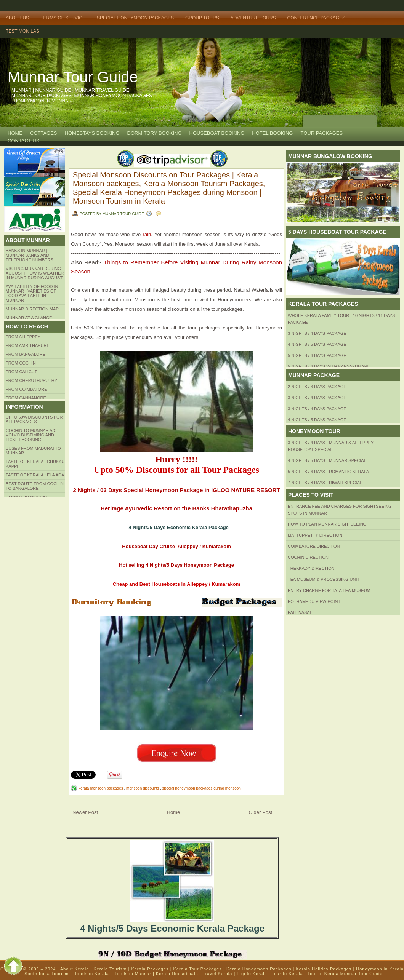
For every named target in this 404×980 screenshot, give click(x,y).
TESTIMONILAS (22, 31)
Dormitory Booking (155, 133)
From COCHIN (21, 363)
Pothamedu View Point (314, 601)
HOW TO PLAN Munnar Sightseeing (327, 524)
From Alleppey (23, 337)
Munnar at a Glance (29, 318)
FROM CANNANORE (26, 398)
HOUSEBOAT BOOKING (217, 133)
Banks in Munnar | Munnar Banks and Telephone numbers (30, 255)
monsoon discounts (143, 788)
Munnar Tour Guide (73, 77)
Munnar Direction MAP (32, 309)
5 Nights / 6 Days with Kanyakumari (328, 366)
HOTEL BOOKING (272, 133)
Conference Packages (316, 18)
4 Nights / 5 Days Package (317, 344)
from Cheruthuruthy (31, 380)
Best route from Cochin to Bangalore (35, 486)
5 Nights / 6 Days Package (317, 355)
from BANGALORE (26, 354)
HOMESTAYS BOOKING (92, 133)
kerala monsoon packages (101, 788)
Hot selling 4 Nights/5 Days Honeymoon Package (176, 565)
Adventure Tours (253, 18)
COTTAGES (44, 133)
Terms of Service (63, 18)
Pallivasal (300, 612)
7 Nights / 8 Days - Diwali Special (325, 483)
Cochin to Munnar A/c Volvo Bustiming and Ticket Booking (31, 435)
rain (146, 234)
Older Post (261, 812)
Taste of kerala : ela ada (35, 475)
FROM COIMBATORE (26, 389)
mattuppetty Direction (315, 535)
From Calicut (22, 372)
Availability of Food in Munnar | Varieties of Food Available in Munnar (32, 293)
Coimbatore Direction (314, 546)
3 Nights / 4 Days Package (317, 333)
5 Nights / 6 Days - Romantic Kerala (328, 472)
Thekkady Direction (311, 568)
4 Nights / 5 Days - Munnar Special (327, 460)
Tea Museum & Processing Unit (324, 579)
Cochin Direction (308, 557)
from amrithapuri (27, 345)
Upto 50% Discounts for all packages (34, 419)
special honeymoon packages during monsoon (202, 788)
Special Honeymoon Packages (135, 18)
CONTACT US (23, 141)
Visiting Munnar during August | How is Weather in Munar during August (35, 273)
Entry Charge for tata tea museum (329, 590)
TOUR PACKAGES (321, 133)
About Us (17, 18)
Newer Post (85, 812)
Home (15, 133)
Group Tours (202, 18)
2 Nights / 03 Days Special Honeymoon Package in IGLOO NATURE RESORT (176, 490)
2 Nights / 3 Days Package (317, 387)
